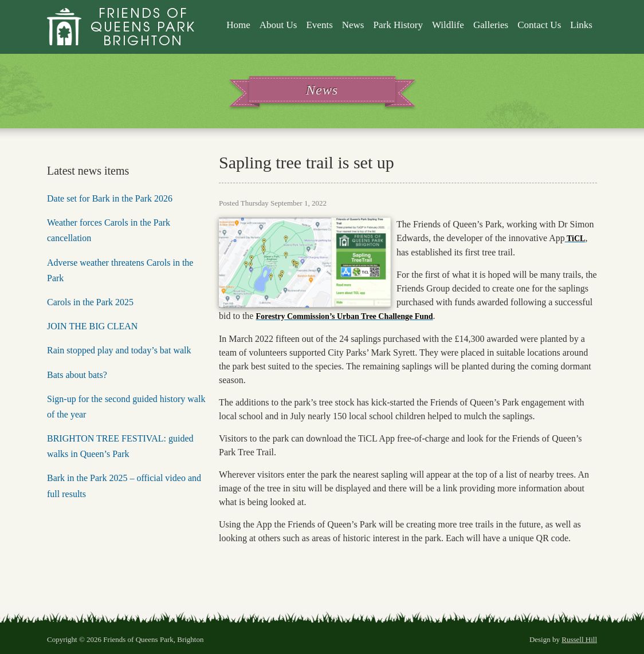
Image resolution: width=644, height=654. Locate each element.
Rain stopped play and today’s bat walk (119, 350)
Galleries (491, 25)
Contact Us (539, 25)
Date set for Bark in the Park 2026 (110, 198)
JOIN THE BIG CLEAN (92, 326)
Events (319, 25)
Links (581, 25)
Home (238, 25)
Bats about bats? (77, 375)
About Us (278, 25)
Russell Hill (579, 639)
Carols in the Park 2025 (90, 302)
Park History (398, 25)
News (353, 25)
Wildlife (448, 25)
